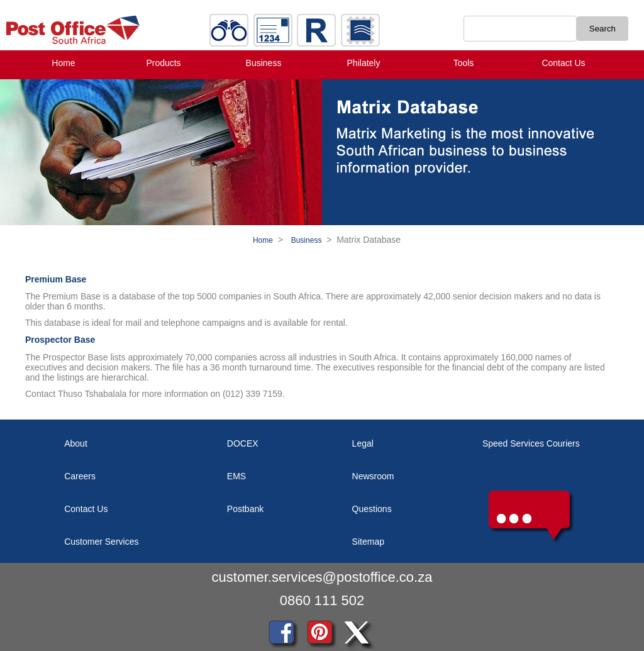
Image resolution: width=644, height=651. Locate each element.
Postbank (245, 509)
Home (63, 63)
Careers (80, 476)
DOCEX (243, 443)
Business (264, 63)
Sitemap (368, 542)
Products (163, 63)
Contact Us (563, 63)
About (76, 443)
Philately (364, 63)
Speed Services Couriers (531, 443)
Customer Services (101, 542)
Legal (363, 443)
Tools (464, 63)
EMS (236, 476)
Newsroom (373, 476)
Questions (372, 509)
